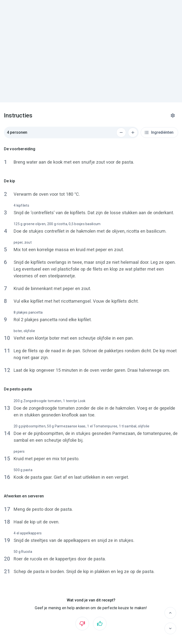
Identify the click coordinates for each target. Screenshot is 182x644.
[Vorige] (170, 613)
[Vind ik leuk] (100, 624)
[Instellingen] (173, 115)
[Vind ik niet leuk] (82, 624)
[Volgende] (170, 628)
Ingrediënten (159, 132)
